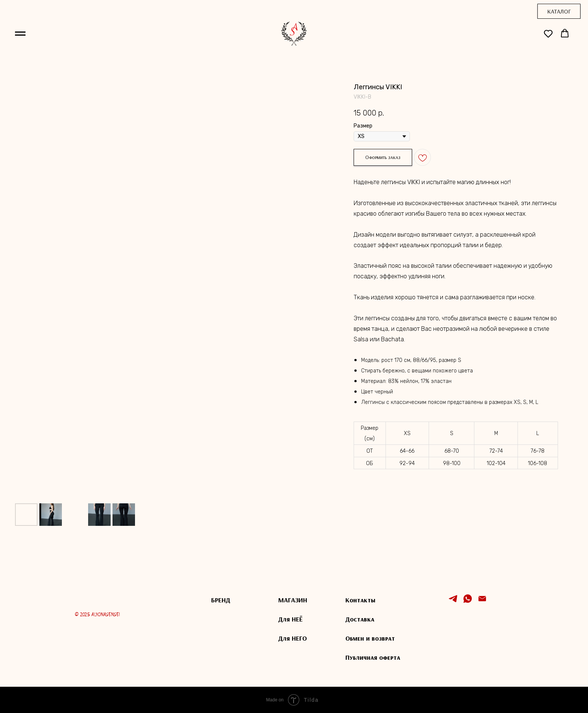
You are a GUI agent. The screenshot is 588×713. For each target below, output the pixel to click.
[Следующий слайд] (326, 286)
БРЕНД (221, 600)
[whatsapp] (468, 602)
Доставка (360, 619)
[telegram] (453, 602)
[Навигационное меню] (20, 34)
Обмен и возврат (370, 638)
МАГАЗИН (293, 600)
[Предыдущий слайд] (28, 286)
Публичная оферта (373, 657)
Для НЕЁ (290, 619)
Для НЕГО (292, 638)
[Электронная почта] (482, 602)
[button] (548, 33)
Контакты (360, 600)
